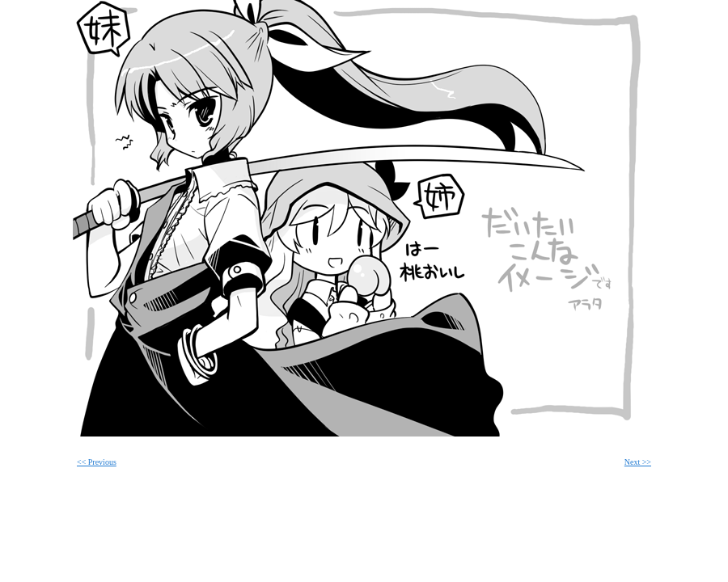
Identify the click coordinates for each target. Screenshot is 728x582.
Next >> (638, 462)
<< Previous (97, 462)
